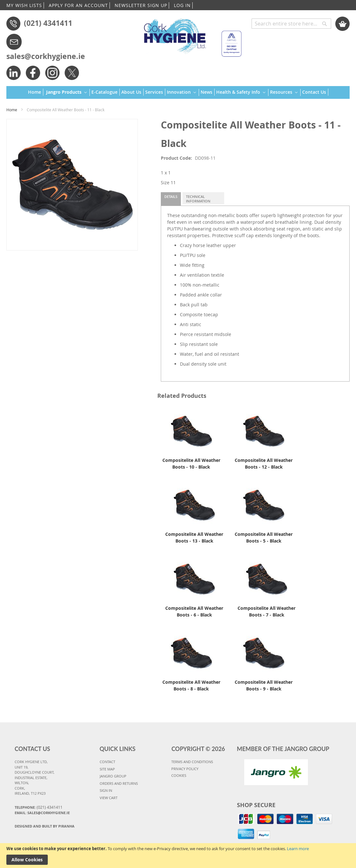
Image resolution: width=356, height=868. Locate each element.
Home (12, 110)
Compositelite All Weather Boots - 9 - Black (264, 685)
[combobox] (291, 24)
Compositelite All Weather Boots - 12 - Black (264, 463)
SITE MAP (107, 769)
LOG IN (182, 5)
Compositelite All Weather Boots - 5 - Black (264, 537)
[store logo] (190, 35)
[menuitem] (36, 92)
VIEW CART (109, 798)
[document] (178, 856)
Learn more (298, 849)
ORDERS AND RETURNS (119, 783)
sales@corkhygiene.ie (46, 56)
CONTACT (107, 762)
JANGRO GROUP (113, 776)
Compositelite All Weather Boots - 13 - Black (194, 537)
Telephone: (39, 807)
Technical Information (198, 199)
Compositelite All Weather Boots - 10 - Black (191, 463)
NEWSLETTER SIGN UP (141, 5)
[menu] (178, 93)
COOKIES (179, 775)
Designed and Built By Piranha (45, 826)
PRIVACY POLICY (185, 769)
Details (171, 197)
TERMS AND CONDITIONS (192, 762)
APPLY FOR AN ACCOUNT (78, 5)
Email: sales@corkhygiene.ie (42, 813)
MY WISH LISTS (24, 5)
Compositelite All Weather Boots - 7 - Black (267, 611)
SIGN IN (106, 790)
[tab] (171, 199)
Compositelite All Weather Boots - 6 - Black (194, 611)
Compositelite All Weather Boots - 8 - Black (191, 685)
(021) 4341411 (48, 23)
